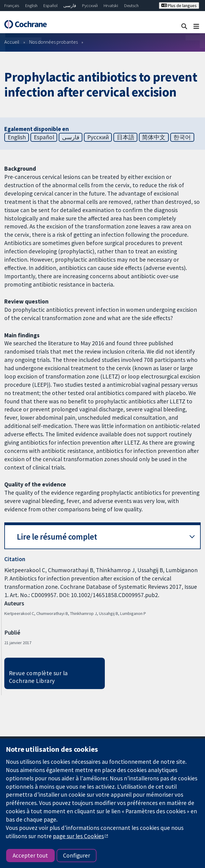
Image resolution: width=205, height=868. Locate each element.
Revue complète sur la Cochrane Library (38, 677)
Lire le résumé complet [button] (57, 537)
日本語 (126, 137)
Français (12, 6)
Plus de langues (179, 6)
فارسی (70, 6)
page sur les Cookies (78, 836)
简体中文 (154, 137)
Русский (90, 6)
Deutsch (131, 6)
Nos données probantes (53, 42)
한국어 (182, 137)
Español (50, 6)
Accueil (12, 42)
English (31, 6)
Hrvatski (111, 6)
